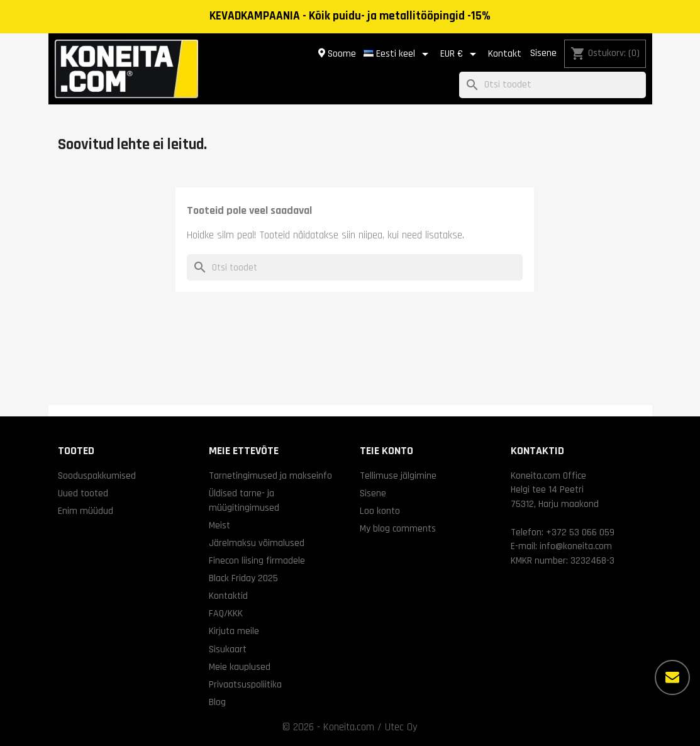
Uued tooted (83, 493)
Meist (219, 525)
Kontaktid (228, 596)
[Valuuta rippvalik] (460, 54)
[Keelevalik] (398, 54)
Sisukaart (228, 649)
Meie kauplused (240, 667)
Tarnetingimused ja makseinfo (270, 476)
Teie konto (386, 451)
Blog (217, 702)
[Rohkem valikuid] (672, 677)
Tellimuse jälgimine (398, 476)
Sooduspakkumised (97, 476)
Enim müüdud (86, 511)
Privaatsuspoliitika (245, 684)
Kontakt (505, 54)
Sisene (543, 53)
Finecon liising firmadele (257, 560)
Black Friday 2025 (243, 578)
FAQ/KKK (226, 613)
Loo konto (380, 511)
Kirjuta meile (234, 631)
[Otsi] (553, 85)
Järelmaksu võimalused (257, 543)
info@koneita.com (576, 546)
